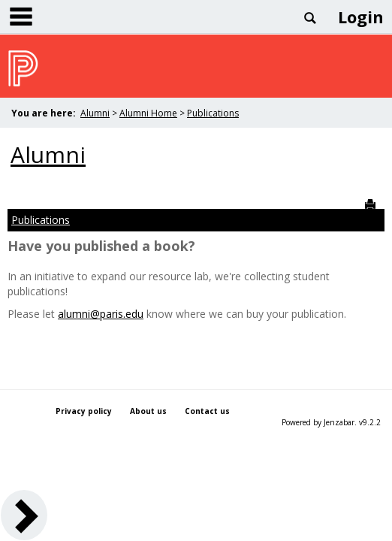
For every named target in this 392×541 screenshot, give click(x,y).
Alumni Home (148, 113)
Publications (213, 113)
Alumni (95, 113)
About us (148, 411)
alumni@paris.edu (101, 314)
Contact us (207, 411)
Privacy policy (84, 411)
